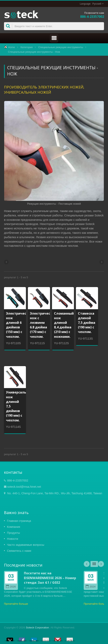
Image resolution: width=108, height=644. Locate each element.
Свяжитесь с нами (19, 551)
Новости (13, 539)
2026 (11, 587)
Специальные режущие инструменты (61, 47)
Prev (87, 564)
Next (101, 564)
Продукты (13, 533)
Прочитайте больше (16, 604)
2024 (91, 587)
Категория (27, 47)
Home (11, 47)
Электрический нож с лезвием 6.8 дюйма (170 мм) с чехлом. (43, 325)
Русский (97, 4)
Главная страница (19, 521)
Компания (14, 527)
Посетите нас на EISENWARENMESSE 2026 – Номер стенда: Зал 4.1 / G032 (50, 578)
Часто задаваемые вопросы (26, 545)
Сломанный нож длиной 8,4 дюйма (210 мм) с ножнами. (64, 325)
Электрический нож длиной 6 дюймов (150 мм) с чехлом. (19, 325)
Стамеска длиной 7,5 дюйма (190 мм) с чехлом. (87, 323)
